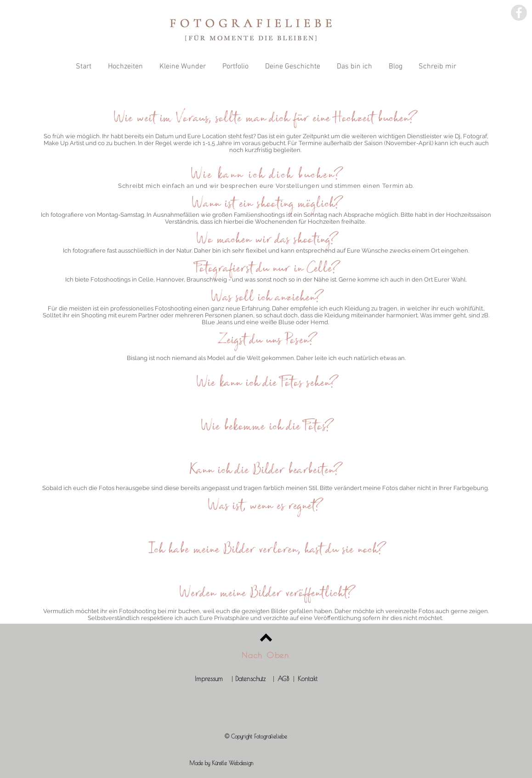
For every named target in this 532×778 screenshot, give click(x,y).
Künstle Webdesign (232, 763)
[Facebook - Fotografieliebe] (519, 13)
